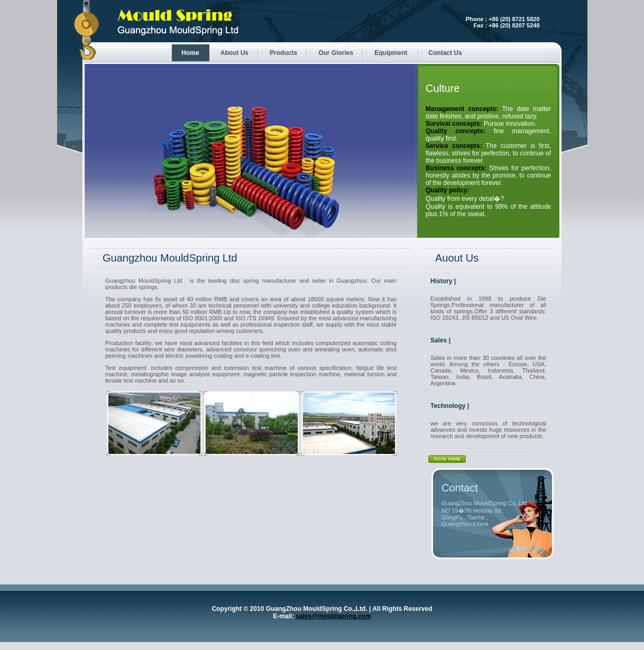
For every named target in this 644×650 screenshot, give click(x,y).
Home (190, 53)
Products (283, 53)
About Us (234, 53)
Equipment (391, 53)
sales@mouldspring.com (333, 616)
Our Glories (336, 53)
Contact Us (445, 53)
